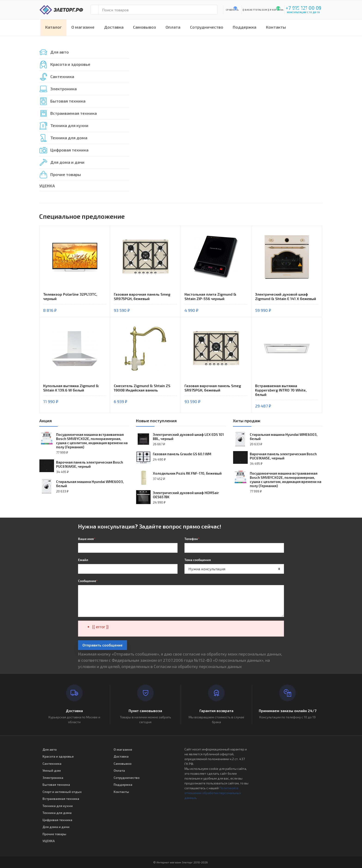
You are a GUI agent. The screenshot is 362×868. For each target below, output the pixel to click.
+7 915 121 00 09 (303, 8)
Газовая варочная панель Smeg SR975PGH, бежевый (142, 296)
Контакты (276, 27)
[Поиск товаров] (158, 10)
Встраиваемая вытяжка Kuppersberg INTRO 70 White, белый (281, 390)
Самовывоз (144, 27)
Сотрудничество (207, 27)
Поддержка (244, 27)
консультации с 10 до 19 (303, 12)
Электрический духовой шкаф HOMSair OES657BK (186, 495)
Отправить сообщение (103, 645)
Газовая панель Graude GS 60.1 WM (182, 454)
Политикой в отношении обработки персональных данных (213, 793)
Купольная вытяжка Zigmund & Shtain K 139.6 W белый (71, 388)
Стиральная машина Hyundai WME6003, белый (90, 484)
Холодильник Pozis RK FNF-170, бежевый (187, 473)
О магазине (83, 27)
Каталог (54, 27)
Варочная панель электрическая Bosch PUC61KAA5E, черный (90, 464)
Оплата (173, 27)
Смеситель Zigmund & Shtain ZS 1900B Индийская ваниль (142, 388)
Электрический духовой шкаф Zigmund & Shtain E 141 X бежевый (286, 296)
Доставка (114, 27)
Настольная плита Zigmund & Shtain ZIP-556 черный (210, 296)
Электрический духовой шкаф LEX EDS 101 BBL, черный (188, 437)
